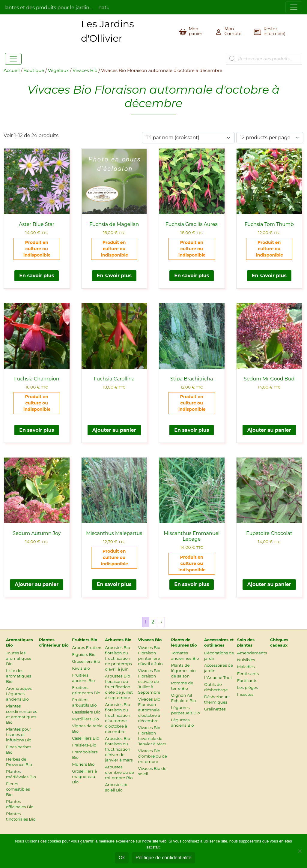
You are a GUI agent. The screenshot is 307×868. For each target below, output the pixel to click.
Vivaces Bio (85, 71)
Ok (122, 858)
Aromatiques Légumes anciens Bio (19, 694)
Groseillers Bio (86, 661)
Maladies (246, 667)
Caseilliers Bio (86, 738)
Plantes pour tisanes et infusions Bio (19, 734)
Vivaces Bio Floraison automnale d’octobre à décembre (149, 710)
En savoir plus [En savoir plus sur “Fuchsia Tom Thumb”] (269, 276)
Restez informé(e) (274, 31)
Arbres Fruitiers (87, 647)
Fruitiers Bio (85, 640)
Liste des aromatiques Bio (19, 676)
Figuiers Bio (84, 654)
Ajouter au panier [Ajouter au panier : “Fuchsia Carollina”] (114, 430)
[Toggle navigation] (294, 7)
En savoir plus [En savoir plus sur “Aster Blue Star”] (37, 276)
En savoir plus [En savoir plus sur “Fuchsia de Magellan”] (114, 276)
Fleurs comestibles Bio (18, 789)
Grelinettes (215, 709)
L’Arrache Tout (218, 677)
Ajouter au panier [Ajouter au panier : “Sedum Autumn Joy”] (37, 584)
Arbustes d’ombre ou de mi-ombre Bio (119, 772)
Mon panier (196, 31)
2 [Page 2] (153, 622)
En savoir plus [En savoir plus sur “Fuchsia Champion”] (37, 430)
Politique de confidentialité (163, 858)
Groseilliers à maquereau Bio (84, 776)
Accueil (12, 71)
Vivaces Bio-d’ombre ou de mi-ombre (152, 756)
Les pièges (247, 687)
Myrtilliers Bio (85, 719)
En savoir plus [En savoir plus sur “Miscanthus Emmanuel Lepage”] (192, 584)
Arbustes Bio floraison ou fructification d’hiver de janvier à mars (119, 749)
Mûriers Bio (83, 764)
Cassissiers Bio (86, 712)
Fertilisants (248, 674)
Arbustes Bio (118, 640)
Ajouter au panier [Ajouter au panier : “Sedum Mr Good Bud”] (269, 430)
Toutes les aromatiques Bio (19, 658)
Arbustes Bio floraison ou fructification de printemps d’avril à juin (118, 658)
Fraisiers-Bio (84, 745)
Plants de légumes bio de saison (183, 671)
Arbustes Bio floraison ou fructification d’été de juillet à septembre (119, 687)
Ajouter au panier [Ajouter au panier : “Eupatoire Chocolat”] (269, 584)
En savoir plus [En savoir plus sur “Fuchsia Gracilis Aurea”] (192, 276)
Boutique (34, 71)
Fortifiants (247, 680)
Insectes (245, 694)
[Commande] (188, 138)
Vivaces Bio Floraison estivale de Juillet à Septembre (149, 681)
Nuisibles (246, 660)
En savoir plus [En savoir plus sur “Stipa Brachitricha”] (192, 430)
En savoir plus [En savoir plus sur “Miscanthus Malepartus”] (114, 584)
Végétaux (58, 71)
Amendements (252, 653)
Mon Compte (233, 31)
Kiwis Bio (81, 668)
